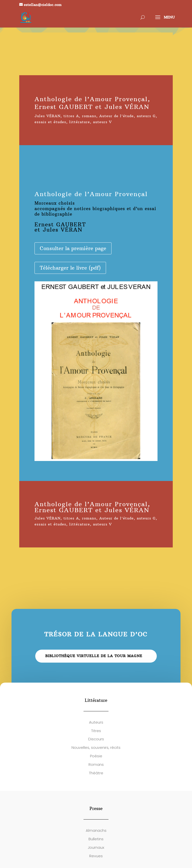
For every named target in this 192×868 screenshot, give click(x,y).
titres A (71, 116)
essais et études (50, 122)
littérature (80, 122)
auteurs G (146, 116)
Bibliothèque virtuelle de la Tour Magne (94, 656)
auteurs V (102, 122)
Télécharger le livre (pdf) (70, 268)
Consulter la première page (73, 248)
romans (89, 116)
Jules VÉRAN (47, 116)
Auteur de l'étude (116, 116)
